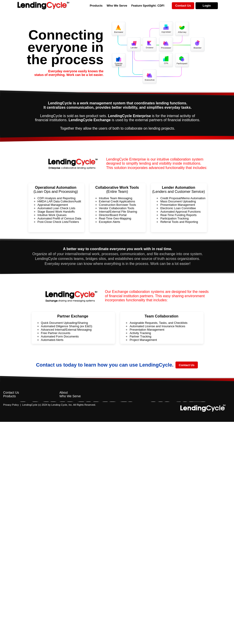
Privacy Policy (11, 405)
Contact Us (11, 392)
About (64, 392)
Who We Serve (117, 6)
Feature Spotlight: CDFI (148, 6)
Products (96, 6)
